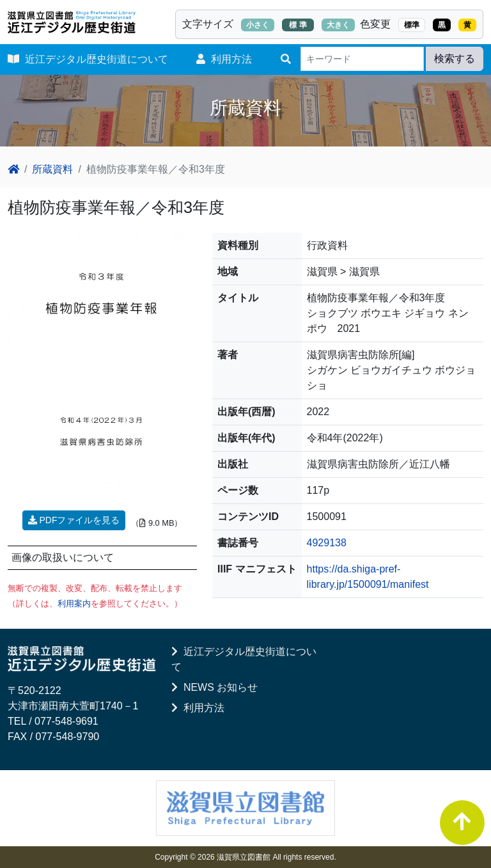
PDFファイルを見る (74, 520)
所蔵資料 (52, 169)
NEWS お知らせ (214, 687)
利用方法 (224, 59)
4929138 (327, 543)
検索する (455, 59)
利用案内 (74, 604)
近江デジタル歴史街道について (88, 59)
